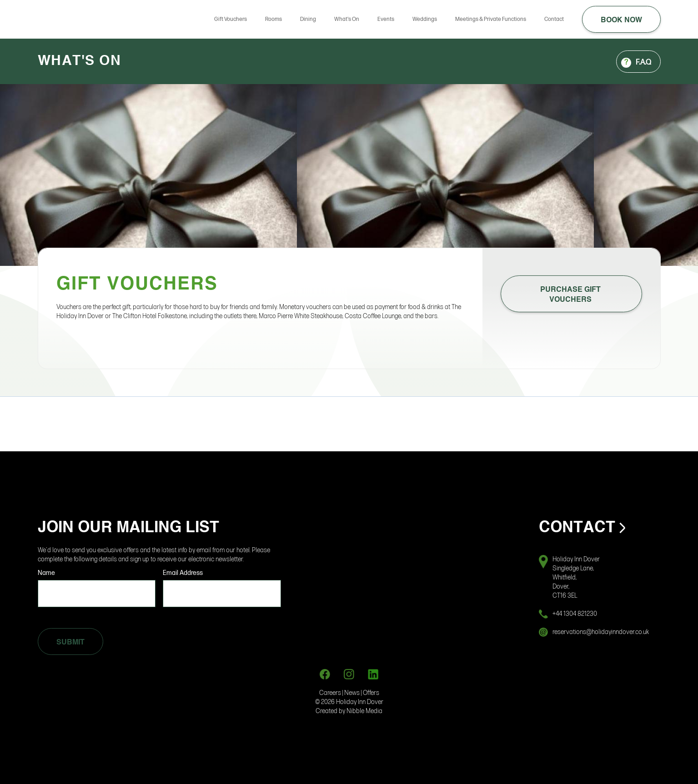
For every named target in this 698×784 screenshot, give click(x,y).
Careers (330, 693)
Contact (554, 19)
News (353, 693)
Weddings (425, 19)
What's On (347, 19)
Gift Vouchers (231, 19)
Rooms (274, 19)
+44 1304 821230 (575, 614)
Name (46, 573)
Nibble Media (364, 711)
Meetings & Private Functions (491, 19)
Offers (371, 693)
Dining (308, 19)
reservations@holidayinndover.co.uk (601, 632)
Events (386, 19)
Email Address (183, 573)
